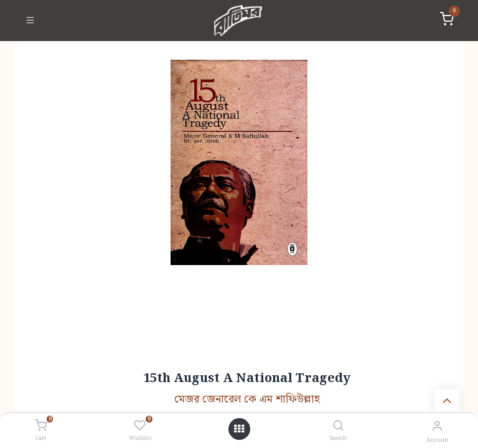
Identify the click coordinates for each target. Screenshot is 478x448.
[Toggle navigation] (30, 21)
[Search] (338, 427)
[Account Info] (437, 427)
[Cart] (41, 426)
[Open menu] (239, 429)
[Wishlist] (140, 426)
